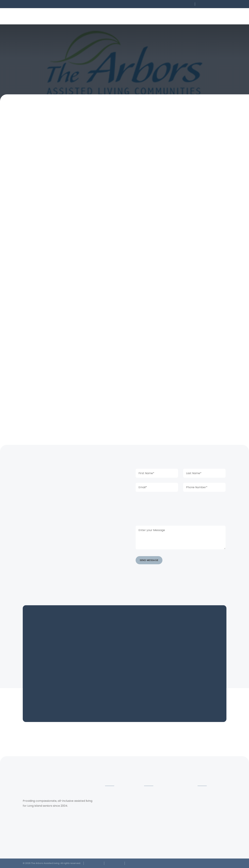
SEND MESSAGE (149, 560)
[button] (171, 4)
